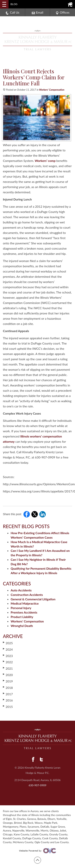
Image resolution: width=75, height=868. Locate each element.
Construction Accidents (27, 595)
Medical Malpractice (25, 603)
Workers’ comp (45, 161)
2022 (8, 662)
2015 (8, 707)
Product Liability (22, 617)
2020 (8, 675)
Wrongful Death (22, 626)
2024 (8, 649)
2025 (8, 643)
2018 (8, 687)
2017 (8, 694)
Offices (63, 13)
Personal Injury (21, 608)
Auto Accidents (21, 590)
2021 (8, 668)
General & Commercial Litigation (33, 599)
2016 (8, 700)
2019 (8, 681)
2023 (8, 656)
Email (38, 13)
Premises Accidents (24, 612)
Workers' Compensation (52, 90)
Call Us (12, 13)
